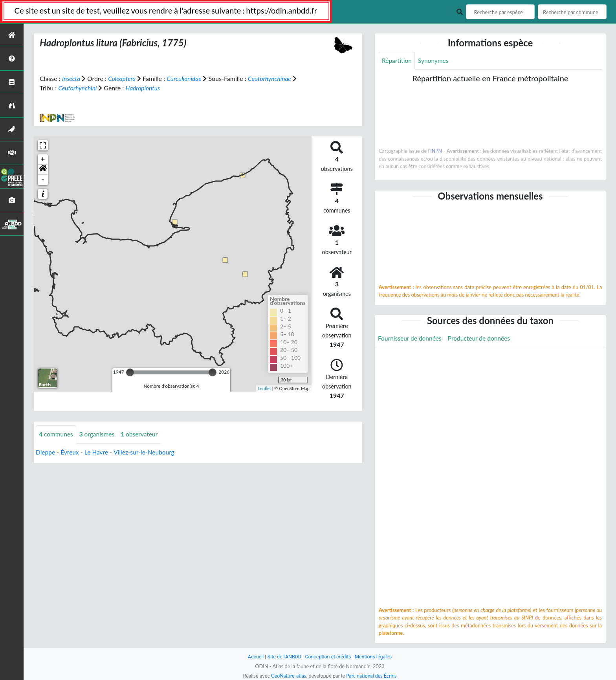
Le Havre (98, 452)
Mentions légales (375, 657)
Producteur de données (482, 338)
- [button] (43, 180)
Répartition (397, 61)
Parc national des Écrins (372, 676)
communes (57, 434)
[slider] (130, 372)
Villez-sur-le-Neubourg (147, 452)
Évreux (71, 452)
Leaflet (265, 388)
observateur (142, 434)
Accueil (254, 657)
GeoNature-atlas (288, 676)
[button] (43, 170)
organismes (99, 434)
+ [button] (43, 159)
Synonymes (434, 61)
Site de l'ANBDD (283, 657)
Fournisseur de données (411, 338)
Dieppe (46, 452)
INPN (436, 151)
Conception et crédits (328, 657)
